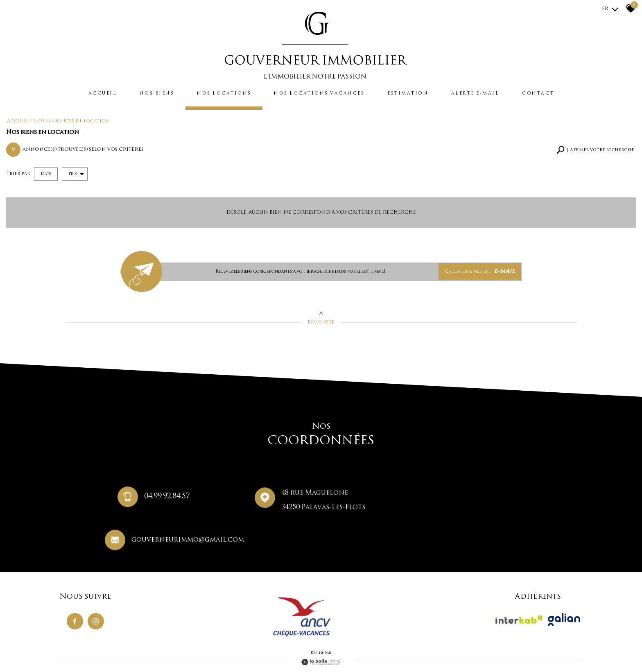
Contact (554, 93)
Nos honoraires (135, 648)
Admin (215, 648)
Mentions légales (101, 648)
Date (46, 171)
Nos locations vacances (319, 93)
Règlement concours (173, 648)
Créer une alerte (481, 269)
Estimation (415, 93)
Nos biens (145, 93)
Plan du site (70, 648)
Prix (76, 171)
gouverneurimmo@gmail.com (484, 501)
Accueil (86, 93)
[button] (595, 148)
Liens (201, 648)
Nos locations (217, 93)
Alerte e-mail (487, 93)
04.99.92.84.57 (164, 499)
